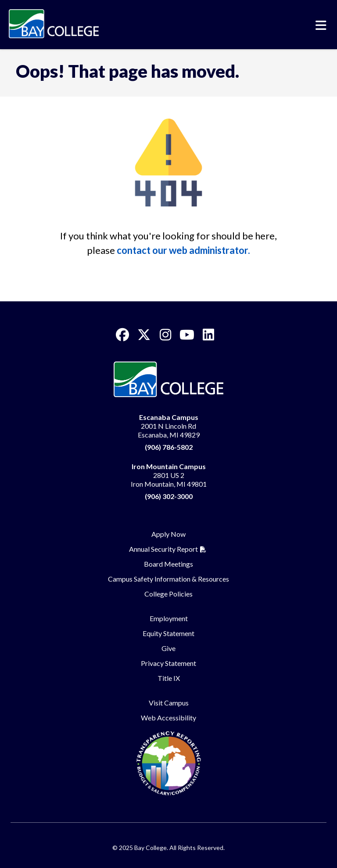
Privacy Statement (168, 663)
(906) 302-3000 (169, 496)
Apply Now (168, 534)
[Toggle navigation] (321, 25)
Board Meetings (168, 564)
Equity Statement (168, 633)
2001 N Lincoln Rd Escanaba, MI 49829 (169, 426)
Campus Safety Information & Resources (168, 579)
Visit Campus (169, 703)
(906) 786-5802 (169, 447)
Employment (169, 618)
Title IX (169, 678)
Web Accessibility (168, 718)
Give (168, 648)
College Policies (168, 594)
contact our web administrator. (183, 250)
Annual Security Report (163, 549)
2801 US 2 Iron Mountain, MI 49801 (169, 475)
